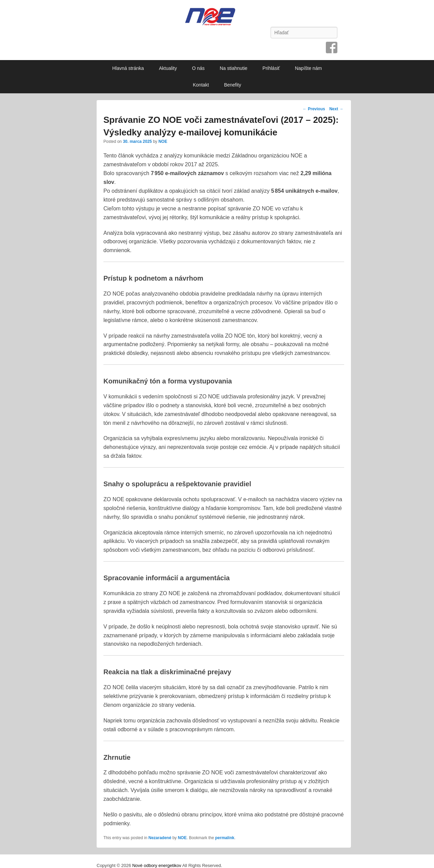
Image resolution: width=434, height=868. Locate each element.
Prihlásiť (271, 68)
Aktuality (168, 68)
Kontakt (201, 85)
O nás (198, 68)
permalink (225, 838)
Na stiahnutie (234, 68)
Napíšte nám (308, 68)
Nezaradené (160, 838)
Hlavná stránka (128, 68)
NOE (163, 141)
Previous (314, 109)
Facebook (332, 48)
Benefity (233, 85)
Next (336, 109)
